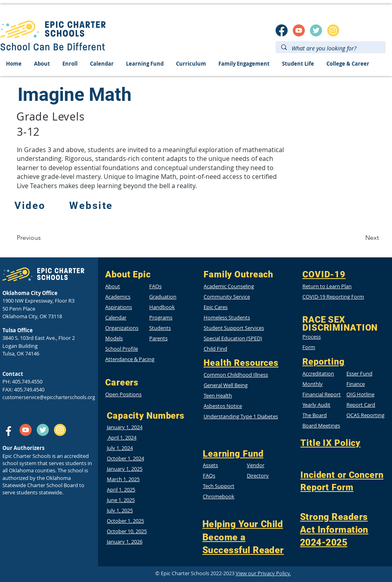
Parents (158, 338)
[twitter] (316, 30)
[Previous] (29, 238)
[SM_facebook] (282, 30)
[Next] (372, 238)
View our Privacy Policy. (263, 573)
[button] (360, 394)
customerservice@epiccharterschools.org (49, 397)
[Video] (31, 206)
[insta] (333, 30)
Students (160, 328)
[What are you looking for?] (330, 48)
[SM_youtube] (299, 30)
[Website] (92, 206)
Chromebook (219, 496)
